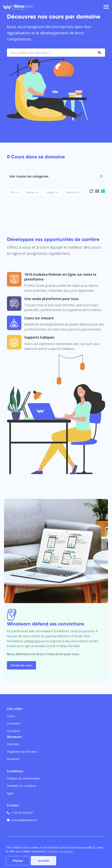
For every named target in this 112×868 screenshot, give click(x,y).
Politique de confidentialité (23, 778)
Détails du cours (21, 665)
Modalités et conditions (22, 786)
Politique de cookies (60, 851)
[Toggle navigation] (106, 7)
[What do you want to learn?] (56, 53)
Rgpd (10, 793)
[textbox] (13, 192)
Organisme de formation (22, 752)
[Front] (18, 7)
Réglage (18, 861)
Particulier (13, 744)
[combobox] (14, 192)
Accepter (43, 861)
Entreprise (13, 759)
